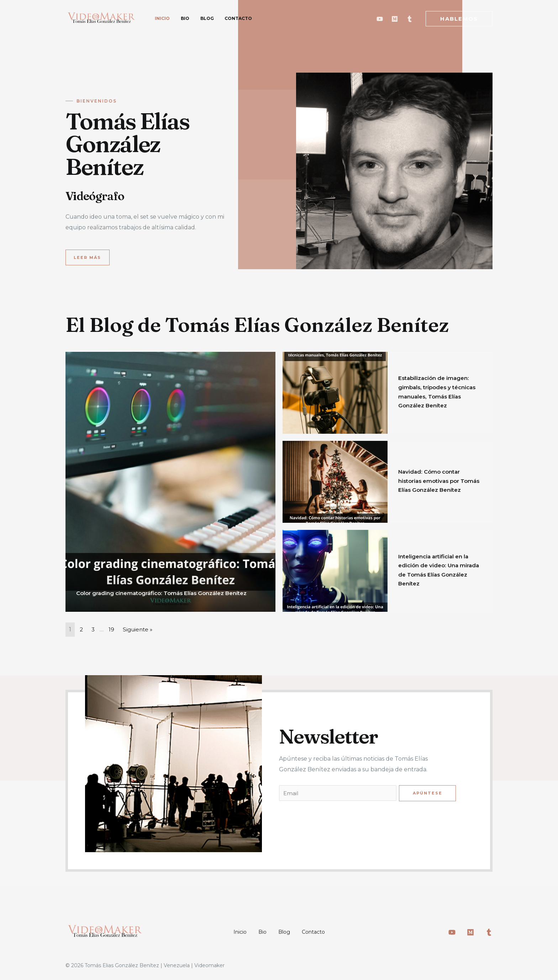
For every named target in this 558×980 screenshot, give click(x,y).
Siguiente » (139, 629)
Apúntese (427, 793)
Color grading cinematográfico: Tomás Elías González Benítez (167, 593)
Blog (287, 932)
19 (112, 629)
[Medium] (395, 19)
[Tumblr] (410, 19)
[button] (88, 258)
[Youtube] (380, 19)
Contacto (321, 932)
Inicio (232, 932)
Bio (260, 932)
